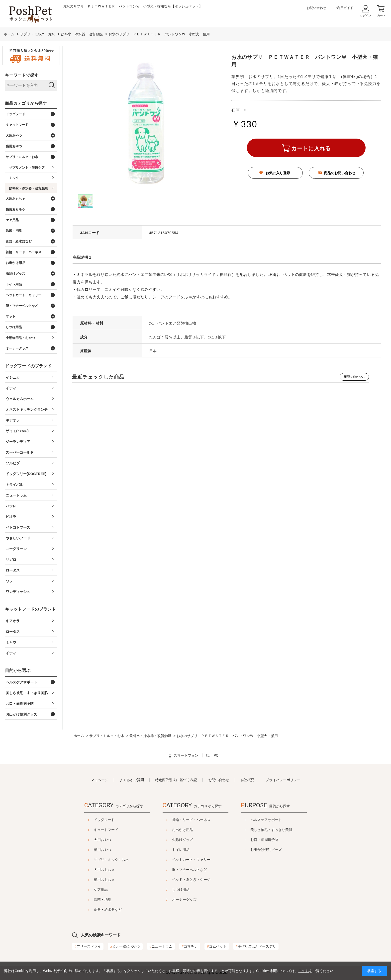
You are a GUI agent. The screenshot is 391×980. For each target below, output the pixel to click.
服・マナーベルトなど (190, 870)
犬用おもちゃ (92, 870)
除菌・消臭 (90, 899)
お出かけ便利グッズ (279, 850)
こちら (304, 971)
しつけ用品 (181, 890)
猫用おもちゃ (92, 880)
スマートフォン (186, 755)
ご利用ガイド (344, 8)
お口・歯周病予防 (277, 840)
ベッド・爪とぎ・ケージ (191, 880)
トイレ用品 (181, 850)
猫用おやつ (90, 850)
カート (381, 15)
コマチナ (190, 946)
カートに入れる (311, 148)
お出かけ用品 (183, 830)
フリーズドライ (88, 946)
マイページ (99, 780)
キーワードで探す (22, 75)
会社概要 (247, 780)
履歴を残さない (354, 377)
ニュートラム (161, 946)
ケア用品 (88, 890)
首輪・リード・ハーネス (191, 820)
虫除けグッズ (183, 840)
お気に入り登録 (278, 173)
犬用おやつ (90, 840)
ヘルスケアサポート (279, 820)
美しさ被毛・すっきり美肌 (284, 830)
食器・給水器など (95, 909)
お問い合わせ (316, 8)
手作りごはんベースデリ (256, 946)
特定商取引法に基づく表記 (176, 780)
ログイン (366, 15)
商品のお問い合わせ (340, 173)
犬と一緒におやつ (125, 946)
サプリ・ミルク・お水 (99, 860)
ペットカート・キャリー (191, 860)
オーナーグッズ (184, 899)
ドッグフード (92, 820)
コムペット (217, 946)
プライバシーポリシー (283, 780)
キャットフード (94, 830)
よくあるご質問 (132, 780)
